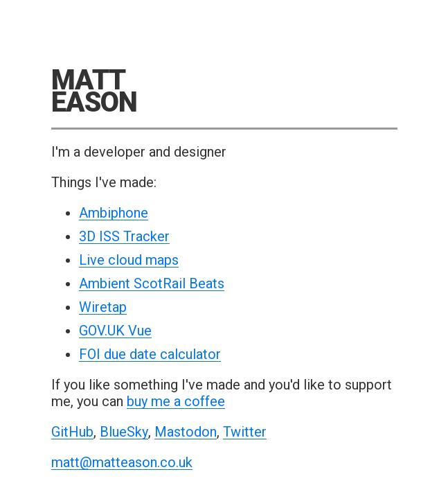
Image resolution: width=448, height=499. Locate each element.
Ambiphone (114, 213)
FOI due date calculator (150, 354)
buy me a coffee (176, 402)
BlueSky (124, 432)
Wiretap (103, 307)
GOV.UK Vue (115, 331)
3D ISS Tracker (124, 237)
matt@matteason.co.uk (122, 463)
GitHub (72, 432)
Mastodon (186, 432)
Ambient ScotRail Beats (152, 284)
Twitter (245, 432)
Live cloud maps (129, 260)
